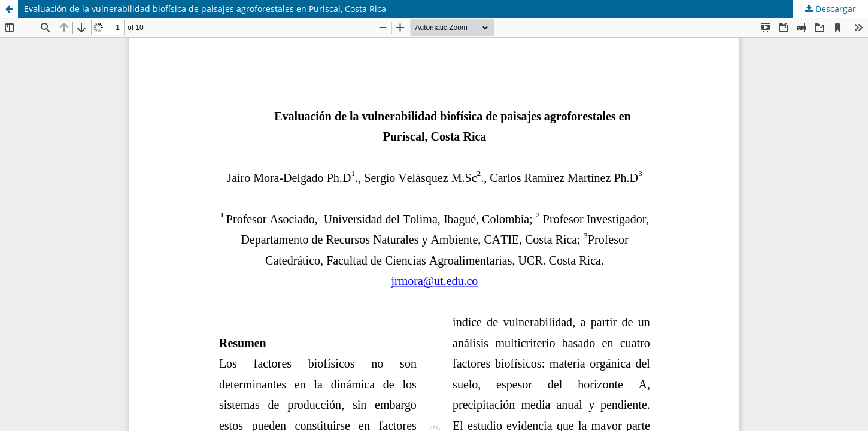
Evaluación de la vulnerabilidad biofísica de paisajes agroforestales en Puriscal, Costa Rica (205, 9)
